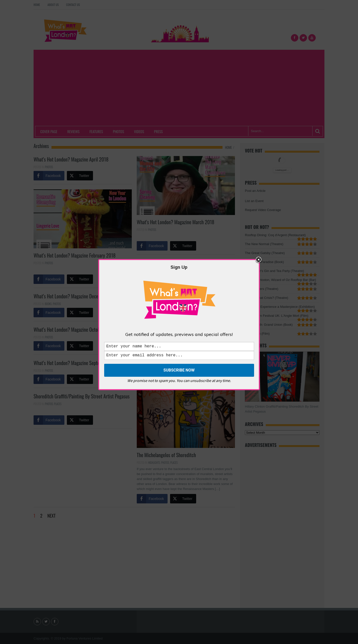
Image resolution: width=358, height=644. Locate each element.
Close (259, 259)
